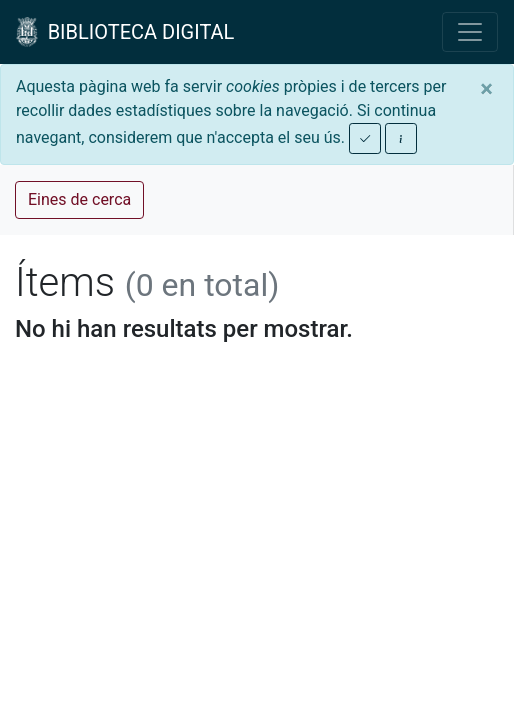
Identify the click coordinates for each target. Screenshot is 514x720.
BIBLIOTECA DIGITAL (125, 32)
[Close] (486, 89)
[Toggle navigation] (470, 32)
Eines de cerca (79, 199)
